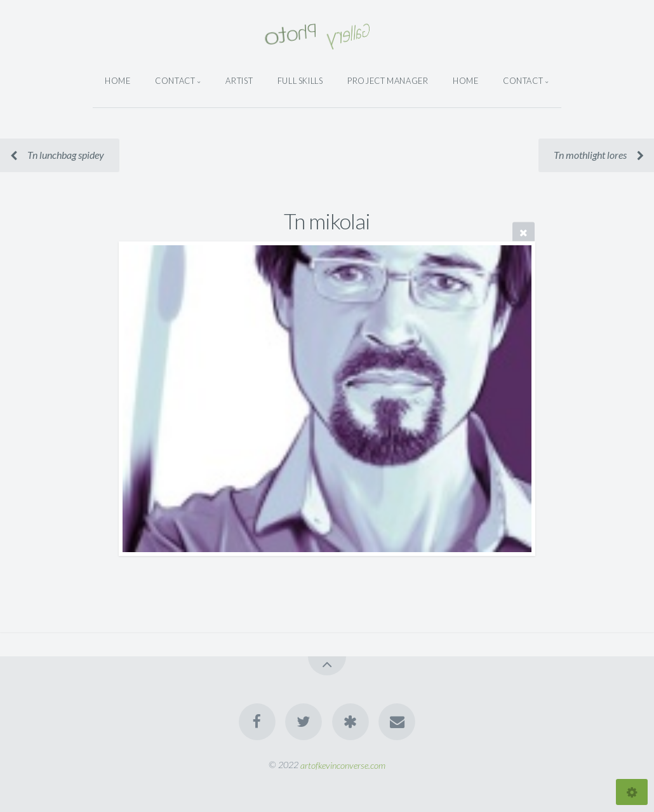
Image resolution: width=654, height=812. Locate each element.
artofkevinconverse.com (343, 765)
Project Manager (388, 81)
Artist (239, 81)
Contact (175, 81)
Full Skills (300, 81)
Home (118, 81)
